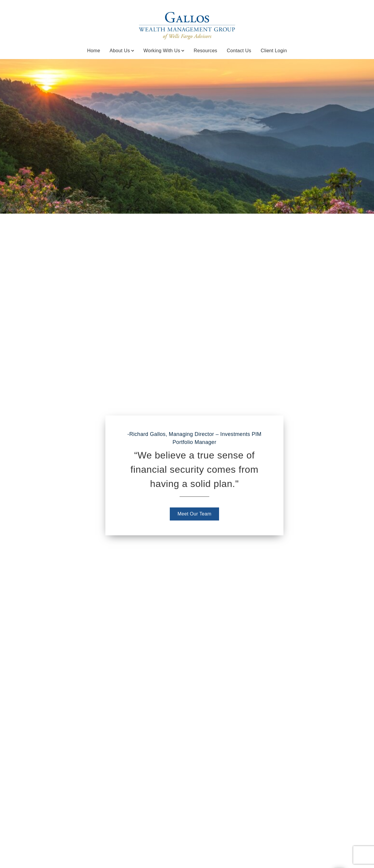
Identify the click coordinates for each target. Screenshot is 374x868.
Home (93, 51)
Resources (206, 51)
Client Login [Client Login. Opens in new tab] (274, 51)
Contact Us (239, 51)
